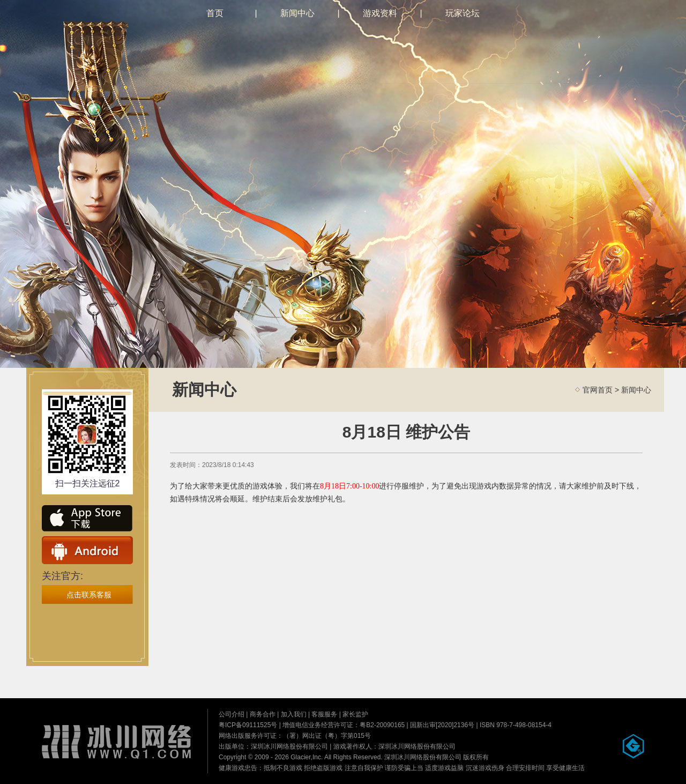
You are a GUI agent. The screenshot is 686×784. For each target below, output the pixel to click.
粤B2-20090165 (382, 725)
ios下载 (87, 519)
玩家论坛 (463, 13)
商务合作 (263, 714)
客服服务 (324, 714)
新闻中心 (297, 13)
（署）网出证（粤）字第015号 (327, 736)
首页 (215, 13)
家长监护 (355, 714)
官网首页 (598, 390)
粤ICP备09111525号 (248, 725)
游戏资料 (380, 13)
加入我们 (294, 714)
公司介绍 (232, 714)
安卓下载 (87, 550)
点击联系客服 (89, 595)
